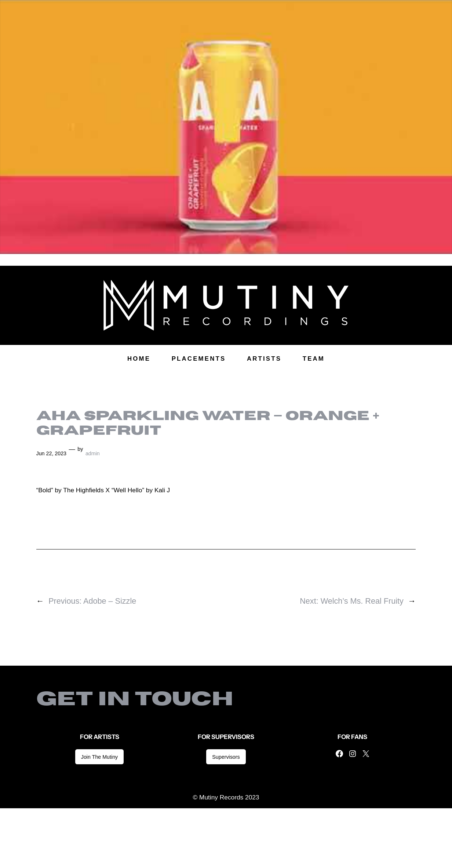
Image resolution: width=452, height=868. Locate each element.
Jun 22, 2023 (52, 453)
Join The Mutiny (99, 757)
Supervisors (226, 757)
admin (93, 453)
